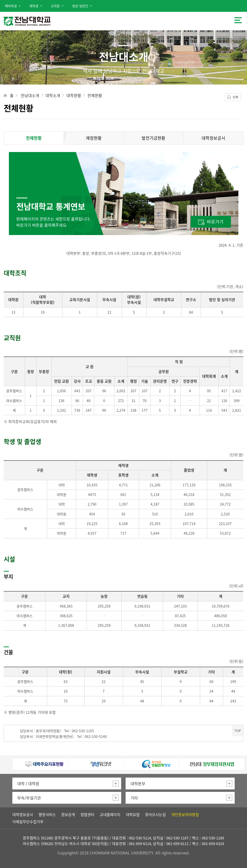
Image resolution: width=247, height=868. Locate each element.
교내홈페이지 (110, 815)
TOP (238, 731)
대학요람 (133, 815)
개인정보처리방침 (185, 815)
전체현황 (95, 95)
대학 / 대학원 (28, 783)
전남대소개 (30, 95)
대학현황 (74, 95)
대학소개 (53, 95)
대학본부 (138, 783)
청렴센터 (87, 815)
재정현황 (94, 138)
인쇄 (235, 97)
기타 (134, 798)
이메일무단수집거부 (28, 822)
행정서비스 (47, 815)
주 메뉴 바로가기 (123, 1)
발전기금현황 (153, 138)
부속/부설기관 (29, 798)
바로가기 (215, 222)
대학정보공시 (213, 138)
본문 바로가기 (124, 0)
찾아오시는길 (155, 815)
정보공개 (68, 815)
